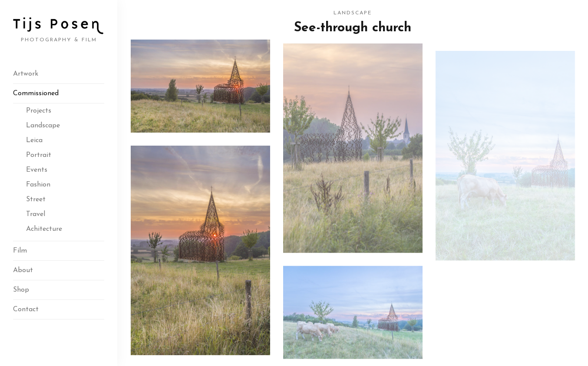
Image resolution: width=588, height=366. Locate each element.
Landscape (43, 126)
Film (20, 251)
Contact (26, 309)
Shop (21, 290)
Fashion (38, 185)
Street (36, 200)
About (23, 270)
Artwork (26, 74)
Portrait (39, 155)
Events (37, 170)
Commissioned (36, 93)
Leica (34, 140)
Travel (36, 214)
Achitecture (44, 229)
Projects (39, 111)
